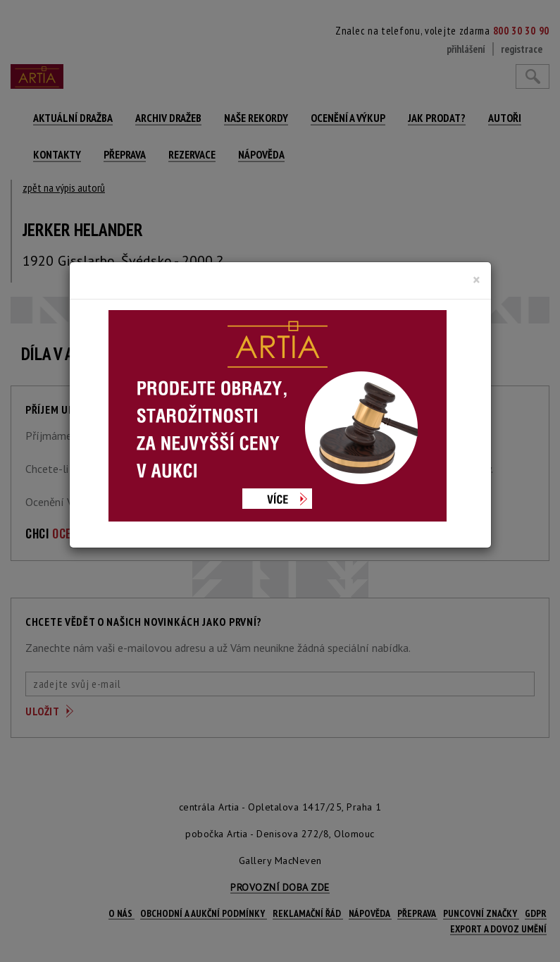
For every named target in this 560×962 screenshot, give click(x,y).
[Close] (477, 280)
